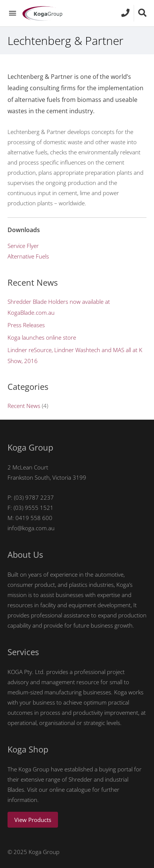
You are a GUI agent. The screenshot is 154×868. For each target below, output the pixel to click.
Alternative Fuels (28, 256)
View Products (33, 820)
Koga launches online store (42, 337)
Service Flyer (23, 246)
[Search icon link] (142, 13)
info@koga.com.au (31, 528)
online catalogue (70, 790)
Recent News (24, 406)
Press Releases (26, 325)
